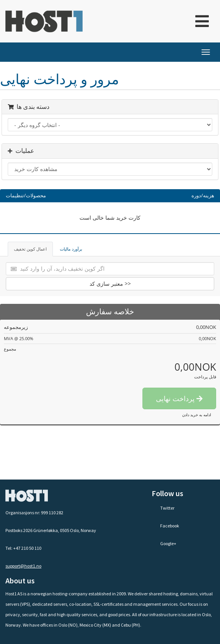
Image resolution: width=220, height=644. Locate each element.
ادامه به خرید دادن (197, 415)
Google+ (164, 543)
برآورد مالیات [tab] (71, 249)
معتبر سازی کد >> (110, 284)
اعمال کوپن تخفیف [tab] (30, 249)
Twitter (163, 508)
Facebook (165, 526)
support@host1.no (23, 566)
